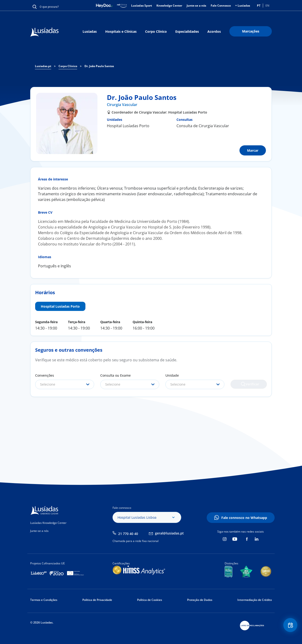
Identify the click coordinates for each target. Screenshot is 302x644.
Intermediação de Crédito (255, 600)
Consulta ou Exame (115, 375)
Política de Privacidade (97, 600)
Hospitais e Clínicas (121, 31)
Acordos (214, 31)
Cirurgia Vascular (122, 105)
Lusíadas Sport (142, 6)
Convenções (45, 375)
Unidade (172, 375)
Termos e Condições (44, 600)
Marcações (251, 31)
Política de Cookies (150, 600)
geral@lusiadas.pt (169, 533)
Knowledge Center (169, 6)
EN (267, 6)
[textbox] (65, 384)
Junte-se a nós (196, 6)
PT (259, 6)
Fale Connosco (221, 6)
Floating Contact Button (289, 626)
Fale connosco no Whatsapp (244, 518)
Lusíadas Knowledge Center (48, 523)
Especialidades (187, 31)
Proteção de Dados (200, 600)
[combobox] (65, 384)
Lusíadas (90, 31)
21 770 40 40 (128, 534)
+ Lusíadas (243, 6)
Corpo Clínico (156, 31)
